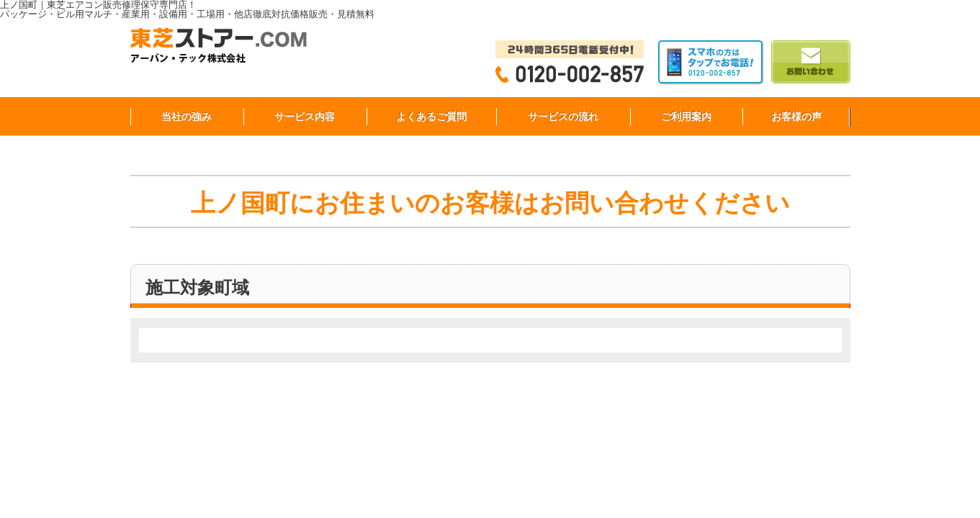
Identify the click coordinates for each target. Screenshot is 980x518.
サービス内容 (305, 117)
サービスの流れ (563, 117)
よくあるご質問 (431, 117)
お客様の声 (796, 117)
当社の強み (186, 117)
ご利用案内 (686, 117)
